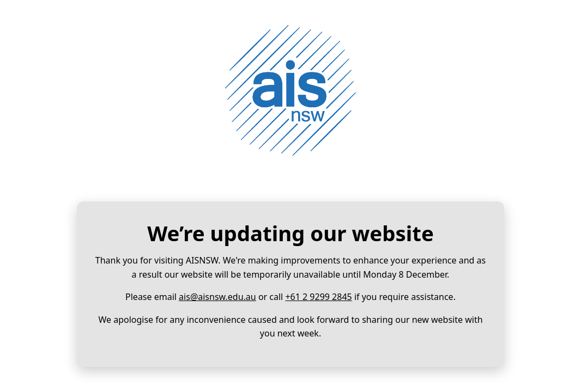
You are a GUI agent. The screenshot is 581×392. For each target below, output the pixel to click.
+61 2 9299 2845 (318, 297)
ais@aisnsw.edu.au (217, 297)
